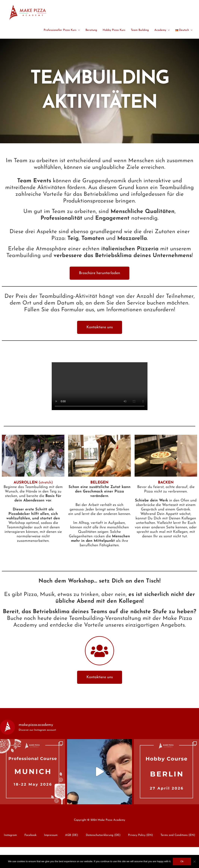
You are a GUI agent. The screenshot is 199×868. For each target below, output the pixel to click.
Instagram (10, 835)
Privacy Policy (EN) (140, 835)
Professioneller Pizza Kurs (60, 30)
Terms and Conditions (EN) (178, 835)
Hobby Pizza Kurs (114, 30)
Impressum (51, 835)
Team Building (140, 30)
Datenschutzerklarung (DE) (103, 835)
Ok (182, 861)
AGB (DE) (72, 835)
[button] (99, 273)
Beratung (91, 30)
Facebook (30, 835)
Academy (160, 30)
